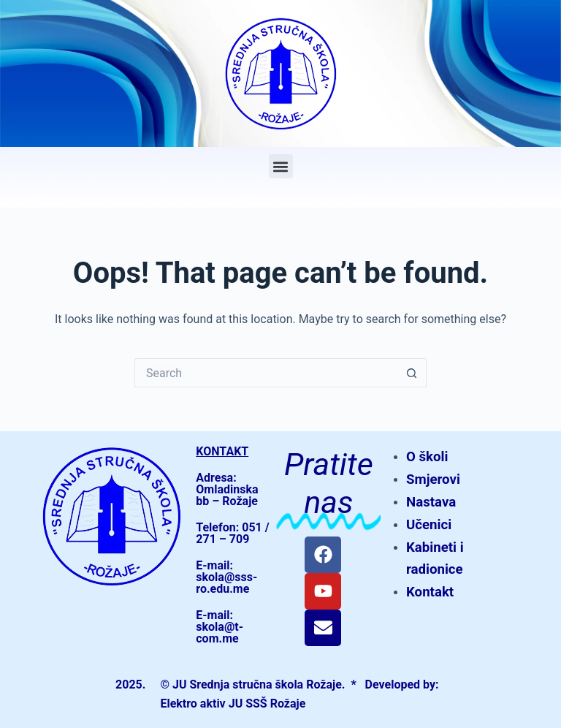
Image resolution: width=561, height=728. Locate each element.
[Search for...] (266, 373)
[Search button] (412, 373)
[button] (281, 166)
